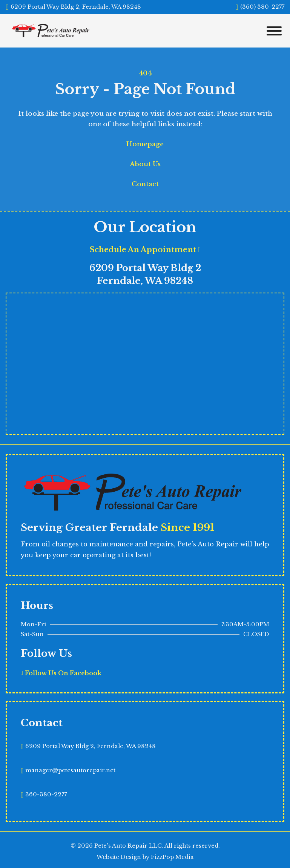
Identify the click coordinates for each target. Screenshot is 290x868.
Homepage (145, 144)
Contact (145, 184)
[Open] (273, 31)
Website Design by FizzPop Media (145, 857)
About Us (145, 164)
